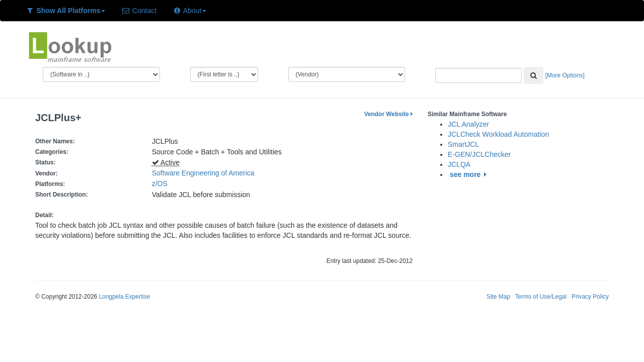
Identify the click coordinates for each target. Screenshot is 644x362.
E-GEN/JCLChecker (479, 154)
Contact (139, 11)
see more (470, 174)
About (189, 11)
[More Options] (565, 75)
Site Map (498, 297)
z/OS (162, 184)
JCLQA (459, 164)
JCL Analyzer (468, 124)
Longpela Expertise (124, 297)
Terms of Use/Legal (541, 297)
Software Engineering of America (203, 173)
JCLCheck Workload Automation (498, 134)
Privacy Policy (590, 297)
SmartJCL (463, 144)
